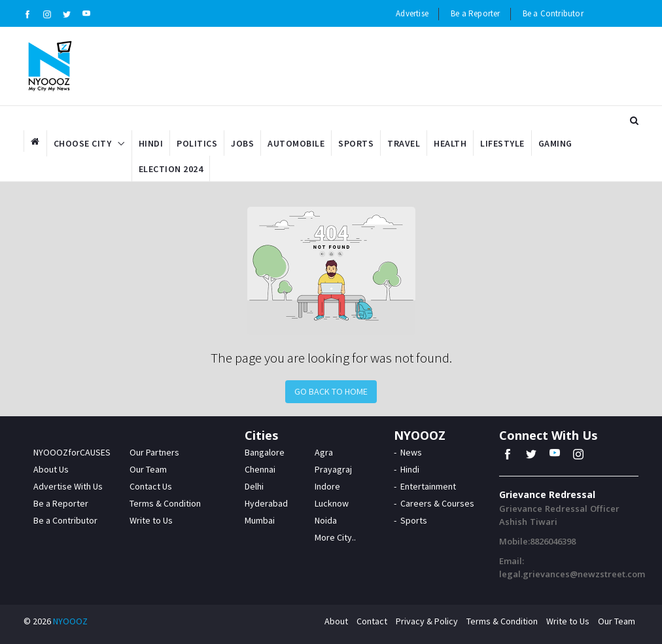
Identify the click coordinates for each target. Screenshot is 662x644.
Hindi (151, 143)
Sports (356, 143)
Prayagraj (333, 469)
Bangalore (265, 452)
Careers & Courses (437, 503)
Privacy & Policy (427, 621)
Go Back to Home (331, 391)
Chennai (260, 469)
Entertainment (428, 486)
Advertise (412, 13)
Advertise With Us (68, 486)
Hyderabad (266, 503)
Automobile (296, 143)
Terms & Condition (165, 503)
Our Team (148, 469)
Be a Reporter (476, 13)
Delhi (254, 486)
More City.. (335, 537)
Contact (372, 621)
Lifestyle (502, 143)
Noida (326, 520)
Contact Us (151, 486)
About (336, 621)
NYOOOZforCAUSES (72, 452)
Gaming (555, 143)
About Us (51, 469)
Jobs (242, 143)
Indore (327, 486)
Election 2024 (171, 169)
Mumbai (260, 520)
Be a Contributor (553, 13)
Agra (324, 452)
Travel (404, 143)
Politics (197, 143)
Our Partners (154, 452)
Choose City (83, 143)
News (411, 452)
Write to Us (151, 520)
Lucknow (332, 503)
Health (450, 143)
